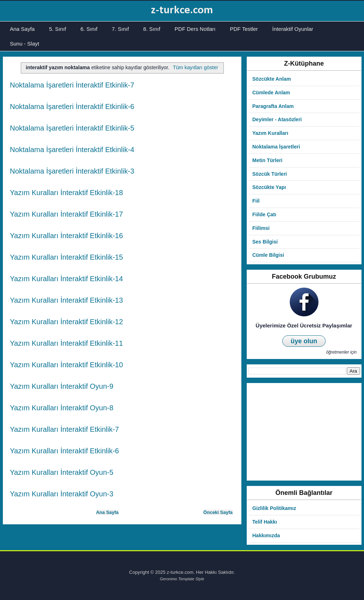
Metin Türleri (268, 160)
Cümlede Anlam (271, 93)
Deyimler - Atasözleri (277, 119)
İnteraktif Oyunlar (293, 29)
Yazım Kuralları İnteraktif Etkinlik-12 (67, 322)
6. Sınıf (89, 29)
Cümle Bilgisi (268, 255)
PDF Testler (244, 29)
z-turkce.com (182, 10)
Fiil (256, 201)
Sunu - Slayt (25, 44)
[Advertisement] (304, 432)
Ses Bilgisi (265, 242)
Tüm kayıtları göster (195, 67)
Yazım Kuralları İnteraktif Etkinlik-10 (67, 365)
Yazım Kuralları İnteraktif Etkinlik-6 (65, 451)
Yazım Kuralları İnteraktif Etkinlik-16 (67, 236)
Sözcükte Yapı (269, 187)
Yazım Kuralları (270, 133)
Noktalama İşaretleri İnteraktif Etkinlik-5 (72, 128)
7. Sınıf (120, 29)
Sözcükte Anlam (272, 79)
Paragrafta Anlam (273, 106)
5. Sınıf (58, 29)
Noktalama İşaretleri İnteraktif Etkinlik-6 (72, 107)
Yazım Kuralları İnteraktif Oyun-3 (62, 494)
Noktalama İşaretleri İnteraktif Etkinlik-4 (72, 150)
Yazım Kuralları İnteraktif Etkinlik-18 (67, 193)
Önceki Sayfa (218, 512)
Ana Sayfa (22, 29)
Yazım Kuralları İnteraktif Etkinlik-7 (65, 429)
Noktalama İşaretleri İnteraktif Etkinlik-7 (72, 85)
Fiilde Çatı (264, 214)
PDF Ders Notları (195, 29)
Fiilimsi (261, 228)
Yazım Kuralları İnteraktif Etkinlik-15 (67, 257)
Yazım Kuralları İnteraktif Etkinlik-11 (67, 343)
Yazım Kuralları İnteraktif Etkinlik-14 (67, 279)
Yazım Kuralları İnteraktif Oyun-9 (62, 386)
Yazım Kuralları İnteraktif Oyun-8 (62, 408)
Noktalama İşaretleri (276, 147)
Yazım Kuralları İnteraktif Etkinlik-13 (67, 300)
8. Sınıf (152, 29)
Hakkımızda (266, 535)
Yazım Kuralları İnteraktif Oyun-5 (62, 472)
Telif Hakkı (265, 522)
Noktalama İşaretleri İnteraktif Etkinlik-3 (72, 171)
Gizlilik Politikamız (274, 508)
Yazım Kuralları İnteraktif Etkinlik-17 (67, 214)
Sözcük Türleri (270, 174)
